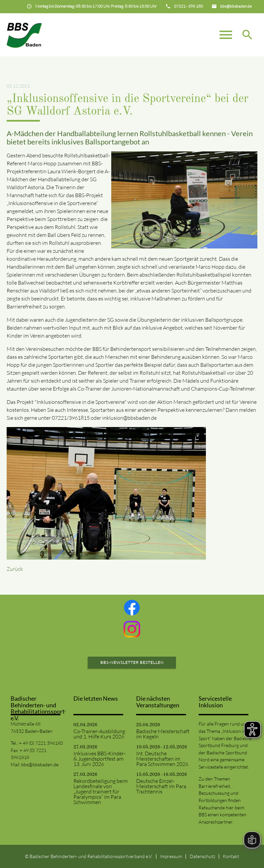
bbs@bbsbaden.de (40, 764)
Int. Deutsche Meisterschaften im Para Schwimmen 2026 (162, 759)
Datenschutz (202, 856)
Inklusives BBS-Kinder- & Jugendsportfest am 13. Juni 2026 (99, 759)
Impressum (171, 856)
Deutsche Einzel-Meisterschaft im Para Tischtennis (161, 786)
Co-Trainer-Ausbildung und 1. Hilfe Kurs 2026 (99, 734)
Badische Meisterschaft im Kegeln (163, 734)
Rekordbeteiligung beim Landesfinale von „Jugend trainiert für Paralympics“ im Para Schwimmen (101, 791)
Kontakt (231, 856)
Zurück (15, 569)
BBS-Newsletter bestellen (132, 662)
